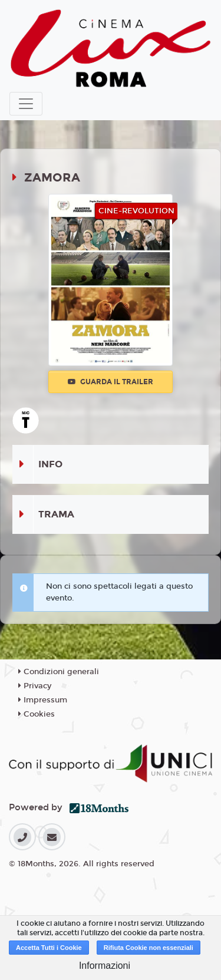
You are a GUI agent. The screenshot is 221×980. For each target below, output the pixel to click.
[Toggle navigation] (26, 104)
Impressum (43, 700)
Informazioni (105, 966)
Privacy (35, 686)
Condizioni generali (59, 672)
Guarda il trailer (111, 382)
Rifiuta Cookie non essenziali (149, 948)
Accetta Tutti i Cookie (49, 948)
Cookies (37, 714)
